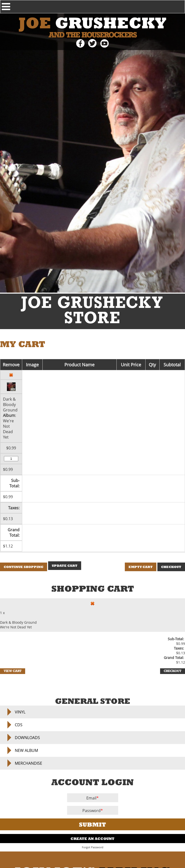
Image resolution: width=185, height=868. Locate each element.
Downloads (27, 738)
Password (92, 811)
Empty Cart (141, 567)
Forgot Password (93, 847)
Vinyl (20, 712)
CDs (19, 725)
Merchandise (28, 763)
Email (91, 798)
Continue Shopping (24, 567)
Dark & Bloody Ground (10, 405)
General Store (93, 701)
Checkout (171, 567)
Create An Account (92, 839)
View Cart (13, 671)
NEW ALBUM (26, 750)
